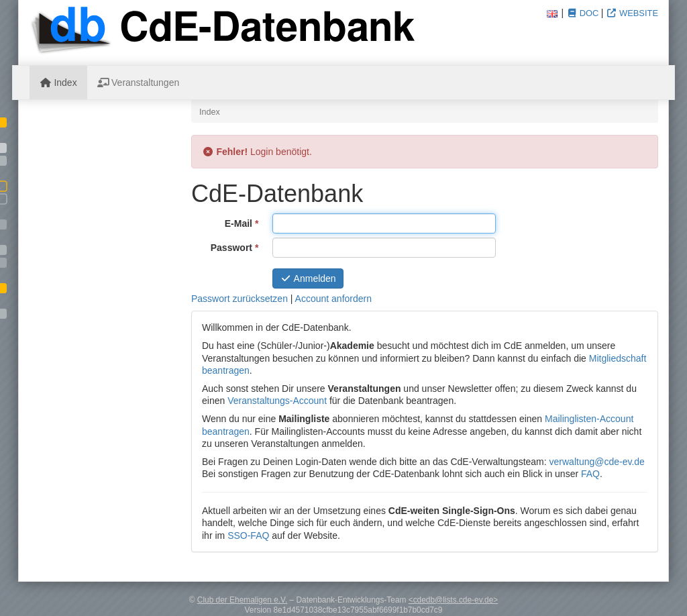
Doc (582, 13)
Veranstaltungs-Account (277, 401)
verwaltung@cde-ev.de (597, 462)
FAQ (590, 474)
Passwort (236, 247)
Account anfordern (333, 299)
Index (58, 83)
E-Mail (244, 223)
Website (632, 13)
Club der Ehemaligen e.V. (242, 600)
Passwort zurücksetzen (240, 299)
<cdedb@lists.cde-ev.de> (453, 600)
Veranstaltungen (139, 83)
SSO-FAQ (248, 535)
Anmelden (308, 278)
